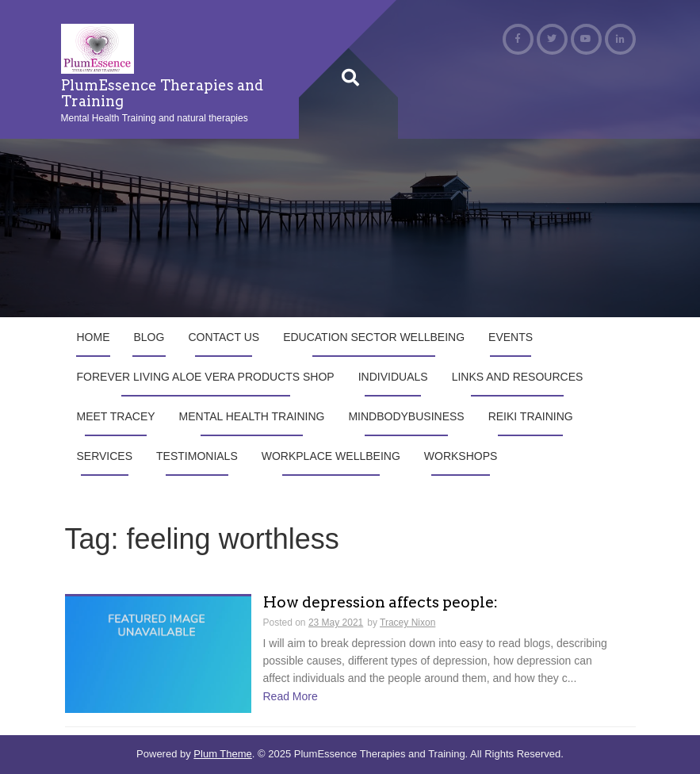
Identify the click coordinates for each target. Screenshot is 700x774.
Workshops (461, 456)
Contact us (224, 337)
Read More (291, 696)
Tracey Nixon (407, 623)
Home (94, 337)
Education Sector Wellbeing (374, 337)
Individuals (393, 377)
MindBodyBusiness (406, 416)
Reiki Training (531, 416)
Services (105, 456)
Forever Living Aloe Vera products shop (206, 377)
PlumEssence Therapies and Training (162, 93)
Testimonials (197, 456)
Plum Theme (222, 754)
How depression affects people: (381, 603)
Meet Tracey (116, 416)
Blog (149, 337)
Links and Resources (518, 377)
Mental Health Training (252, 416)
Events (511, 337)
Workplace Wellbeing (331, 456)
